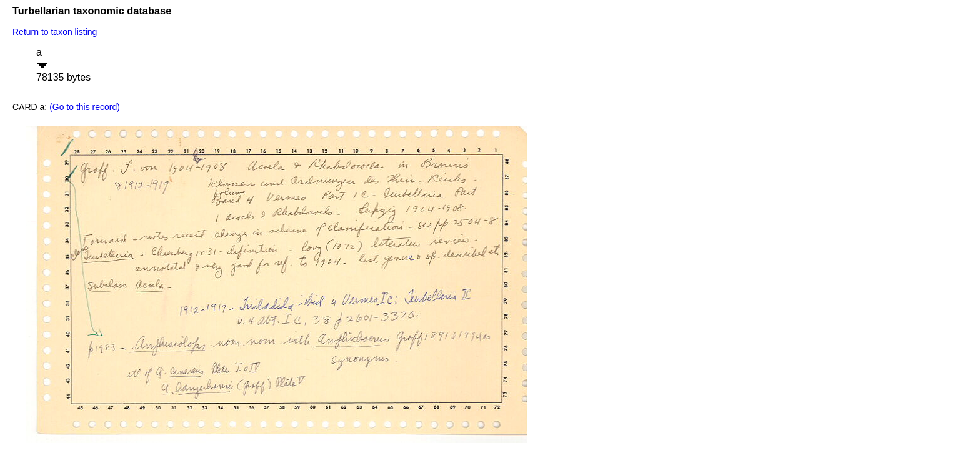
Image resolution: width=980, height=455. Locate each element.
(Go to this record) (85, 107)
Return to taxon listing (55, 32)
